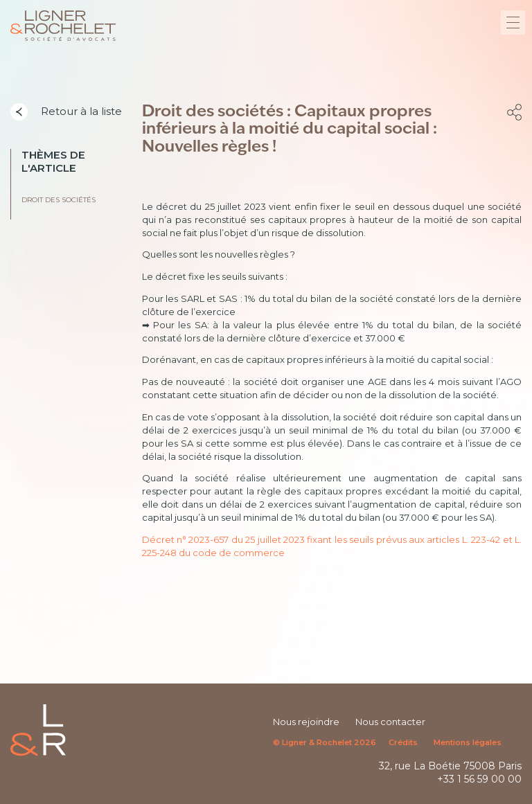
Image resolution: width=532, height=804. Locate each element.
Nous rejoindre (306, 722)
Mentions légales (468, 742)
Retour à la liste (66, 112)
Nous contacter (390, 722)
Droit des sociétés (59, 200)
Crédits (403, 742)
